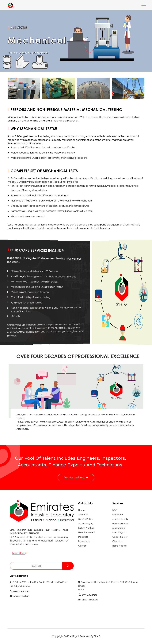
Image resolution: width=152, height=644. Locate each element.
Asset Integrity (86, 523)
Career (82, 546)
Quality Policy (85, 519)
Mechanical (119, 528)
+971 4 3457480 (19, 591)
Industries (83, 537)
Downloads (84, 541)
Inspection (118, 515)
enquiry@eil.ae (20, 596)
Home (12, 53)
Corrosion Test (120, 537)
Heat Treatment (87, 532)
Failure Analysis (86, 528)
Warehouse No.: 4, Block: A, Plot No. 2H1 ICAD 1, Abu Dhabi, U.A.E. (108, 586)
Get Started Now (76, 477)
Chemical (118, 541)
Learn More (19, 553)
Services (24, 53)
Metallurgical (119, 532)
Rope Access (119, 546)
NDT (114, 510)
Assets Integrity (120, 519)
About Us (83, 515)
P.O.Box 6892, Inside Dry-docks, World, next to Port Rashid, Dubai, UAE (38, 584)
